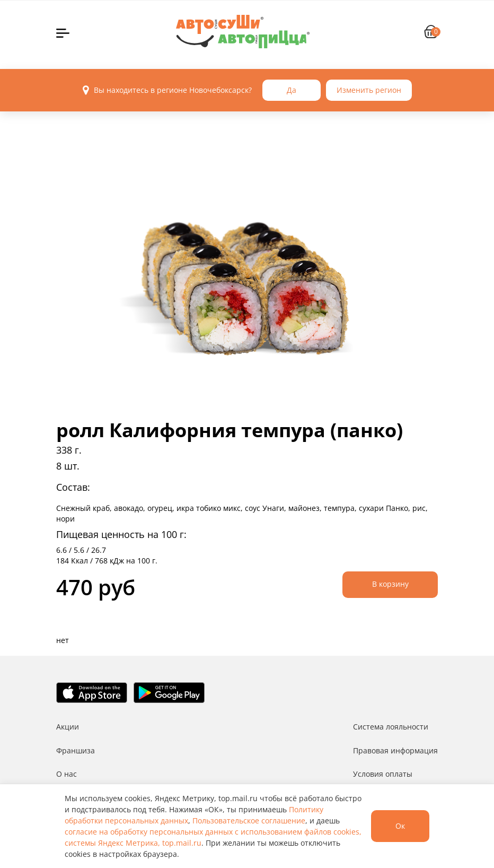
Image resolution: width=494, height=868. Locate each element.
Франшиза (76, 750)
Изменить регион (369, 90)
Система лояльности (391, 727)
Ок (400, 826)
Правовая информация (395, 750)
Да (292, 90)
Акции (68, 727)
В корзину (390, 584)
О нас (67, 774)
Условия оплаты (383, 774)
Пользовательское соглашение (249, 821)
